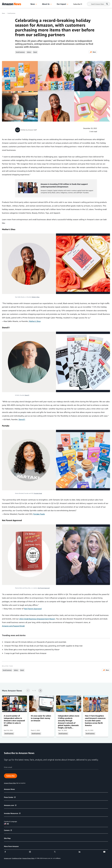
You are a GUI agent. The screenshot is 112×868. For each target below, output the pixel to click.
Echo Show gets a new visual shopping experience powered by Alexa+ (32, 649)
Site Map (7, 838)
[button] (36, 4)
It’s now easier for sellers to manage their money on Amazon (41, 718)
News (33, 4)
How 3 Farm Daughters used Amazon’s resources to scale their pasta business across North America (95, 721)
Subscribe (11, 776)
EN (6, 824)
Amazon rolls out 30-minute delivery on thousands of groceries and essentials (35, 642)
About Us (46, 4)
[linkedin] (81, 852)
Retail (35, 52)
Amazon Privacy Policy (28, 858)
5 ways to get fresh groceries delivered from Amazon (25, 653)
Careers (8, 830)
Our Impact (61, 4)
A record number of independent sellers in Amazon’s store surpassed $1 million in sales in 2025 (14, 721)
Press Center (10, 797)
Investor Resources (12, 813)
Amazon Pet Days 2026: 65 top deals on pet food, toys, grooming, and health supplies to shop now (43, 646)
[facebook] (6, 852)
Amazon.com (10, 805)
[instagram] (31, 852)
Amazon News (9, 789)
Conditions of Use (17, 858)
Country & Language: (11, 821)
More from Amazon (11, 846)
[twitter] (56, 852)
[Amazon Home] (12, 4)
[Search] (98, 4)
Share (93, 52)
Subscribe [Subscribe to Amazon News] (78, 4)
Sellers (29, 52)
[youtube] (106, 852)
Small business (11, 13)
